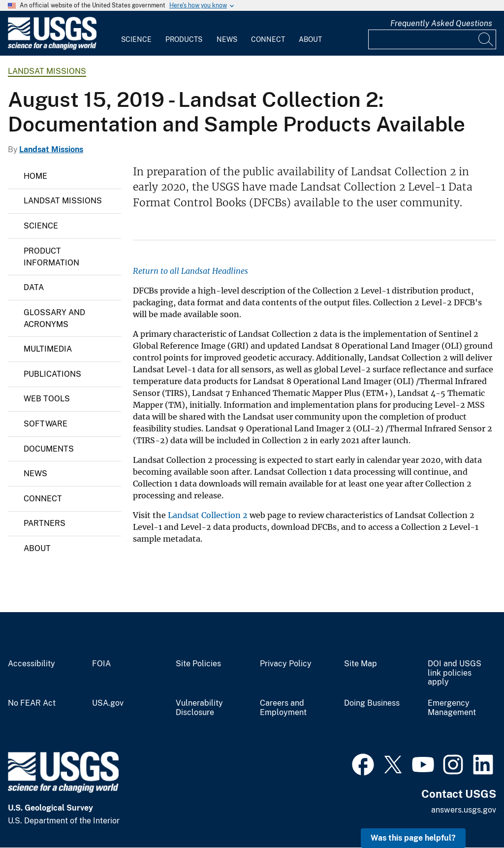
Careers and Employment (283, 708)
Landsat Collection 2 (208, 515)
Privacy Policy (286, 664)
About (310, 39)
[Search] (486, 39)
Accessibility (31, 664)
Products (184, 39)
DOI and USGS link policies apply (455, 673)
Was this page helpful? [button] (413, 838)
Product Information (51, 257)
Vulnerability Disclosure (199, 708)
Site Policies (198, 664)
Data (34, 287)
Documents (49, 449)
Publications (52, 374)
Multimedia (48, 349)
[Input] (432, 39)
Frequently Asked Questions (441, 23)
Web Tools (47, 399)
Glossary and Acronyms (54, 318)
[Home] (52, 48)
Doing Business (372, 703)
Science (136, 39)
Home (35, 176)
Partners (45, 523)
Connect (268, 39)
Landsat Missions (47, 71)
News (227, 39)
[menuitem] (136, 33)
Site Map (361, 664)
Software (46, 424)
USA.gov (108, 703)
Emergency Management (452, 708)
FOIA (101, 664)
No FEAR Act (32, 703)
